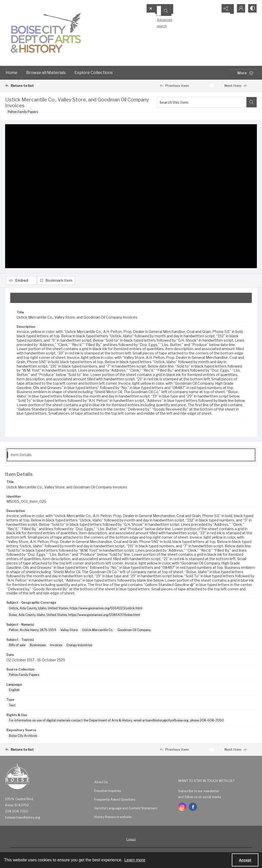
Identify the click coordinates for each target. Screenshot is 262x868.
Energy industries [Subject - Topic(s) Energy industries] (79, 646)
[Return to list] (39, 86)
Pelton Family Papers (23, 112)
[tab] (131, 299)
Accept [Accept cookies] (245, 860)
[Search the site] (174, 9)
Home (12, 73)
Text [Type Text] (12, 706)
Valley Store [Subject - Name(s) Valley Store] (69, 631)
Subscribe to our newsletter (199, 792)
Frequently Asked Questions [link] (115, 800)
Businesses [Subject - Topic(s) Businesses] (38, 646)
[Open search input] (213, 9)
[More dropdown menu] (245, 73)
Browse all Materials (46, 73)
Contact (131, 840)
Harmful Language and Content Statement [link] (126, 809)
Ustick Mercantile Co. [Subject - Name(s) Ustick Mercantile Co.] (98, 631)
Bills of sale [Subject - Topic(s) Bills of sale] (17, 646)
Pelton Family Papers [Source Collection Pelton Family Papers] (24, 676)
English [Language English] (14, 691)
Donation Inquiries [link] (107, 792)
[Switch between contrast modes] (252, 9)
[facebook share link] (193, 808)
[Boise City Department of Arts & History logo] (46, 33)
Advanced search (162, 18)
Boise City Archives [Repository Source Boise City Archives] (23, 736)
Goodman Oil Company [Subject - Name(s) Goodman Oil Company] (134, 631)
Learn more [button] (135, 860)
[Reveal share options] (226, 9)
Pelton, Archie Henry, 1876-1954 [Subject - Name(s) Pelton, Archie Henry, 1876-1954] (32, 631)
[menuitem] (134, 783)
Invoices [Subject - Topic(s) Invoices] (56, 646)
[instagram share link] (182, 808)
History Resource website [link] (113, 818)
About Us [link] (101, 783)
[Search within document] (252, 102)
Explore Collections (94, 73)
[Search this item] (202, 102)
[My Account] (239, 9)
